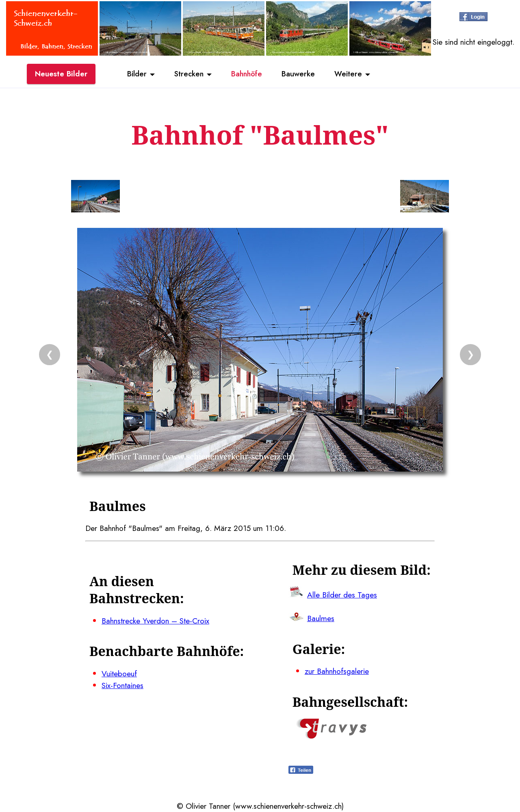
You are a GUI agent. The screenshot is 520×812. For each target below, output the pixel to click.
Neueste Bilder (62, 74)
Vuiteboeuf (119, 673)
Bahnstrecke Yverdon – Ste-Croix (155, 621)
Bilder (134, 74)
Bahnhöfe (247, 74)
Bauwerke (301, 74)
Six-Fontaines (122, 685)
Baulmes (321, 618)
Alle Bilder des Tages (342, 595)
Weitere (352, 74)
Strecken (187, 74)
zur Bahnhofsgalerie (337, 671)
